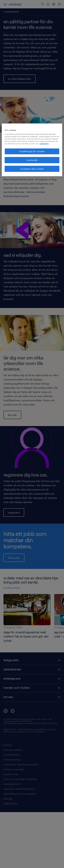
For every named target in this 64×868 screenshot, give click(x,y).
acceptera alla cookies (32, 169)
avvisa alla (32, 160)
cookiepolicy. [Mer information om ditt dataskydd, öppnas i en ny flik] (44, 144)
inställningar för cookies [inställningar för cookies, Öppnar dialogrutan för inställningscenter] (32, 151)
